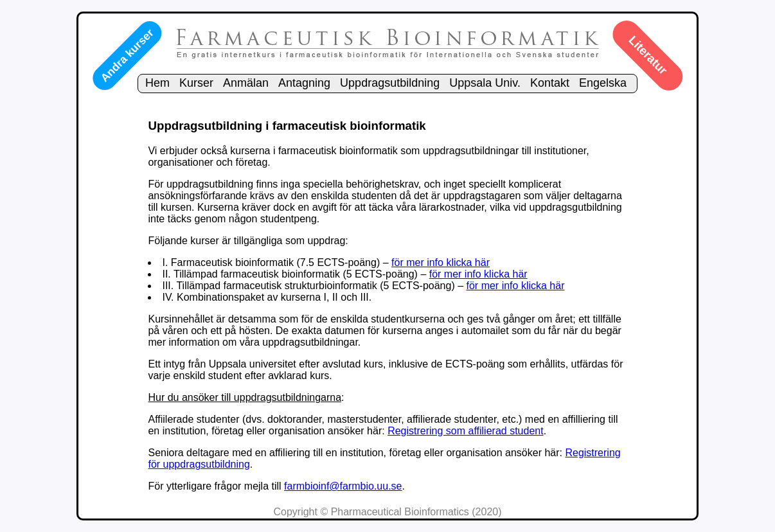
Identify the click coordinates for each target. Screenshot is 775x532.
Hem (157, 83)
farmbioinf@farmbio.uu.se (343, 486)
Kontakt (550, 83)
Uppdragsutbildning (390, 83)
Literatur (648, 55)
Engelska (603, 83)
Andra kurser (127, 55)
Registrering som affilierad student (466, 431)
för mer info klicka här (441, 262)
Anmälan (246, 83)
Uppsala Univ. (485, 83)
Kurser (196, 83)
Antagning (304, 83)
